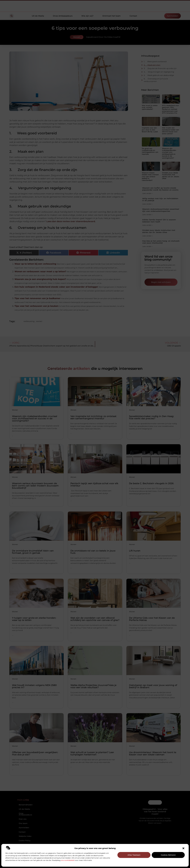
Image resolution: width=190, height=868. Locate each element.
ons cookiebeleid (68, 860)
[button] (183, 848)
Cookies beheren (168, 855)
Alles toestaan (134, 855)
